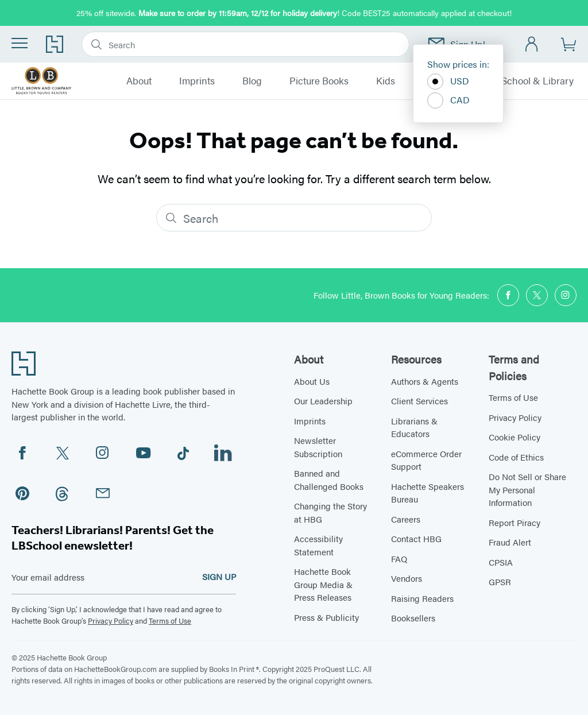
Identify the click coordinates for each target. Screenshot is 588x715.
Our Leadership (323, 401)
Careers (406, 519)
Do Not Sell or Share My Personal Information (527, 489)
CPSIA (501, 562)
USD (448, 82)
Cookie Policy (514, 437)
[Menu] (20, 43)
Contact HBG (416, 538)
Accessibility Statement (318, 545)
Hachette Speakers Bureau (428, 493)
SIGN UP (219, 576)
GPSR (500, 581)
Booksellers (413, 618)
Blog (252, 81)
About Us (312, 381)
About (139, 81)
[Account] (532, 45)
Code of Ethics (516, 457)
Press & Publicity (326, 617)
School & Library (537, 81)
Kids (386, 81)
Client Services (419, 401)
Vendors (407, 578)
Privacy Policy (111, 621)
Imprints (197, 81)
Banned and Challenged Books (329, 480)
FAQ (399, 559)
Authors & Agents (425, 381)
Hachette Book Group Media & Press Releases (323, 584)
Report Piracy (514, 522)
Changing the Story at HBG (330, 512)
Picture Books (319, 81)
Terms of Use (170, 621)
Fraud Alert (510, 542)
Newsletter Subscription (318, 447)
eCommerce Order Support (426, 460)
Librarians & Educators (414, 427)
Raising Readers (422, 598)
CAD (448, 101)
